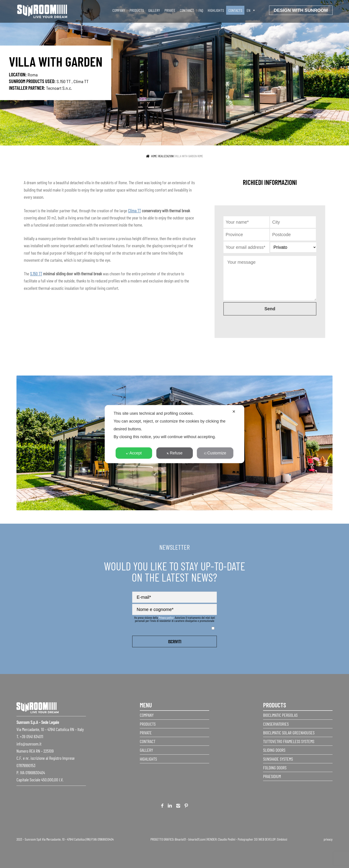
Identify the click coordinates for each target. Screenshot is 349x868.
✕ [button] (234, 411)
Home (154, 156)
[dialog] (174, 434)
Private (170, 10)
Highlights (216, 10)
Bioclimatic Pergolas (280, 715)
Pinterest (186, 806)
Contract (187, 10)
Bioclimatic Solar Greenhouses (289, 733)
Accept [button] (134, 453)
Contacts (235, 10)
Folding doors (275, 768)
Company (119, 10)
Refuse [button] (174, 453)
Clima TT (81, 81)
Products (137, 10)
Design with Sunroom (301, 10)
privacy (328, 839)
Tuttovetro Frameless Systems (289, 741)
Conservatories (276, 724)
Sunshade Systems (278, 759)
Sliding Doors (274, 750)
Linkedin (170, 806)
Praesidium (272, 776)
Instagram (178, 806)
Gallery (154, 10)
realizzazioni (166, 156)
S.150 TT (64, 81)
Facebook (162, 806)
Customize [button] (215, 453)
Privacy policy (166, 618)
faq (201, 10)
